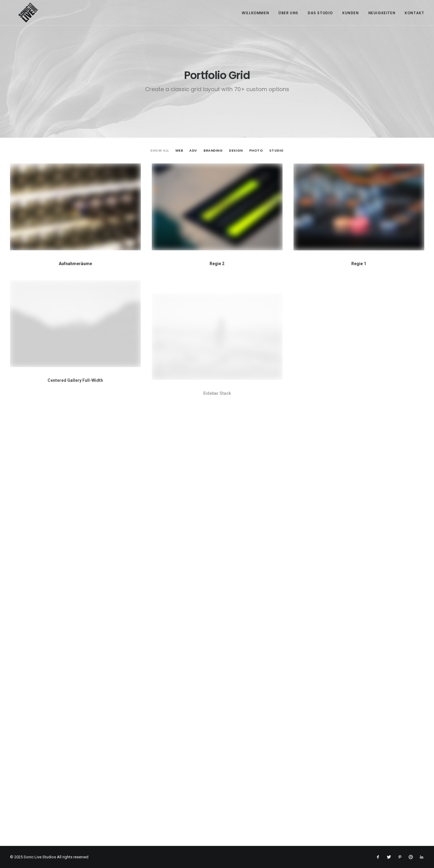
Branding (213, 151)
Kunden (351, 13)
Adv (193, 151)
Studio (276, 151)
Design (236, 151)
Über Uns (288, 13)
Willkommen (255, 13)
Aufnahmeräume (75, 264)
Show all (159, 151)
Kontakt (414, 13)
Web (179, 151)
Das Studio (320, 13)
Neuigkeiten (382, 13)
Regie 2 (217, 264)
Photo (256, 151)
